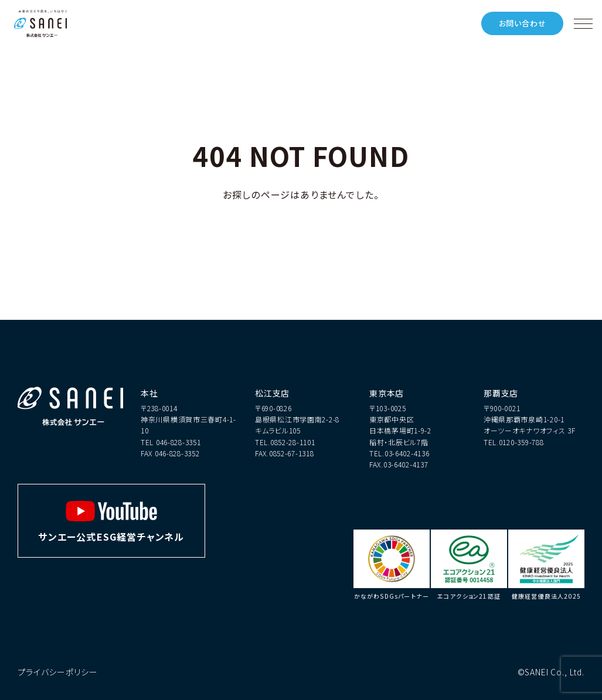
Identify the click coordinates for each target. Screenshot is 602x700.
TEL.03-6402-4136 (399, 453)
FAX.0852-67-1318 (285, 453)
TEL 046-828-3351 (171, 442)
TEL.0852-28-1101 (285, 442)
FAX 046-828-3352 (170, 453)
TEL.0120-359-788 (514, 442)
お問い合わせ (523, 23)
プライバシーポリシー (57, 672)
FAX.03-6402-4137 (399, 464)
